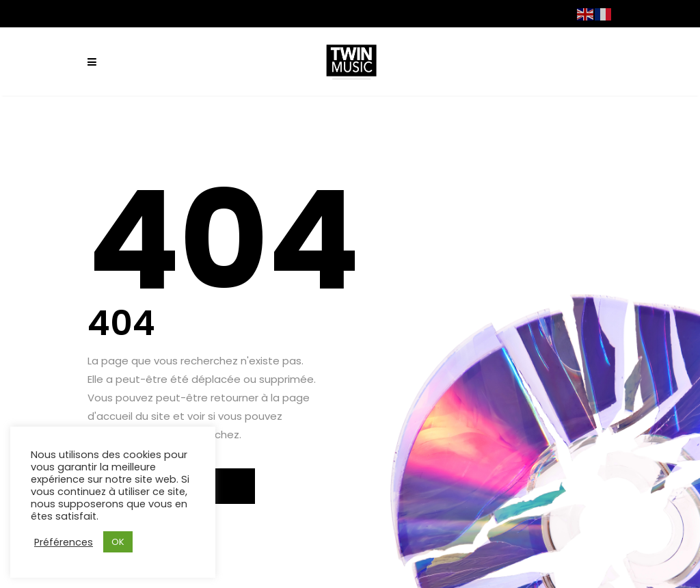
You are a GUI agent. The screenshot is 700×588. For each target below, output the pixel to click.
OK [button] (118, 542)
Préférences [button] (64, 542)
